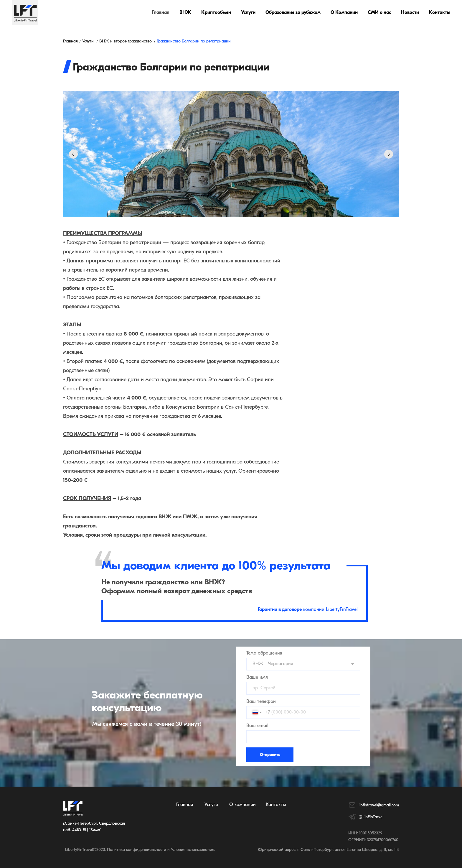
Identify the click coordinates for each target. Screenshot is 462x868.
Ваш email (257, 726)
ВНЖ (185, 13)
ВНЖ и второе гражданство (126, 41)
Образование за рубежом (293, 13)
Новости (410, 13)
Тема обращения (264, 653)
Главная (161, 13)
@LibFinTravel (371, 817)
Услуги (248, 13)
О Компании (344, 13)
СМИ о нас (379, 13)
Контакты (440, 13)
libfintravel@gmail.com (379, 805)
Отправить (270, 755)
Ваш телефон (261, 702)
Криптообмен (216, 13)
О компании (242, 805)
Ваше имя (257, 678)
